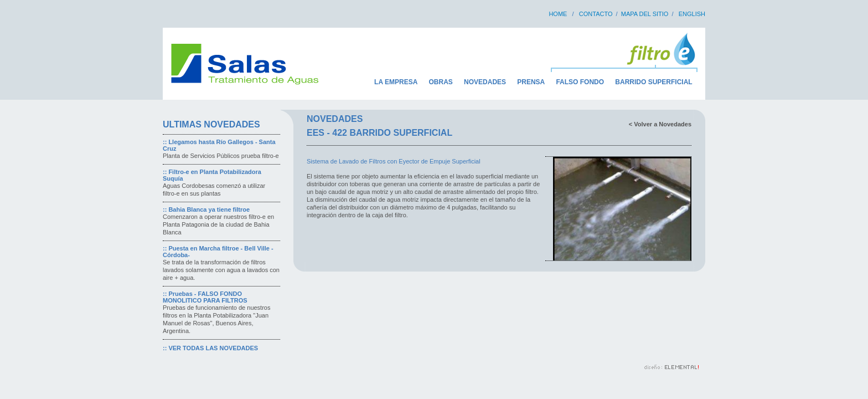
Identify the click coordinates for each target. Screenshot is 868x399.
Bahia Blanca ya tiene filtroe (209, 209)
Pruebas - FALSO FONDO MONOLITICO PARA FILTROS (205, 297)
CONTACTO (596, 14)
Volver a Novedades (663, 124)
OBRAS (441, 82)
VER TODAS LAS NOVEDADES (213, 348)
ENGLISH (692, 14)
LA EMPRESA (396, 82)
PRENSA (531, 82)
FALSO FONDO (580, 82)
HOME (558, 14)
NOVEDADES (485, 82)
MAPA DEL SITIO (645, 14)
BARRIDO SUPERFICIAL (653, 82)
